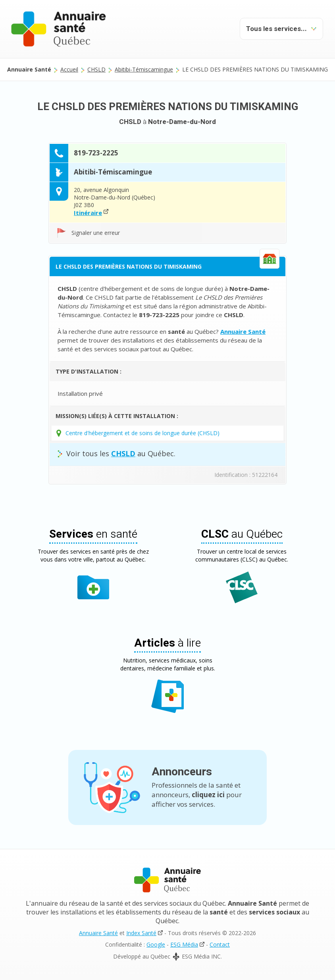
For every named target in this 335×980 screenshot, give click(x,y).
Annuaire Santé (98, 933)
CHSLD (96, 69)
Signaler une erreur (96, 233)
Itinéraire (88, 213)
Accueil (69, 69)
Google (156, 944)
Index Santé (141, 933)
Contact (220, 944)
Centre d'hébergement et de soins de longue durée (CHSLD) (142, 433)
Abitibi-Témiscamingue (144, 69)
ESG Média (184, 944)
